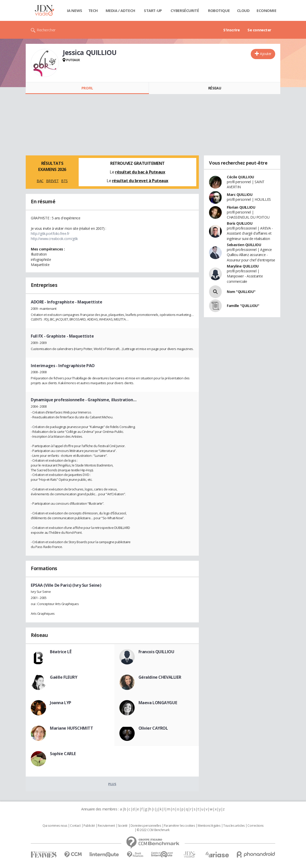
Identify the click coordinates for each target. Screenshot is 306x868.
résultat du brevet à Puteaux (140, 181)
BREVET (52, 181)
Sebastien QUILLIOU (244, 245)
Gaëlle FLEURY (64, 677)
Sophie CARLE (63, 754)
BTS (64, 181)
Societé (123, 826)
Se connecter (259, 30)
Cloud (243, 10)
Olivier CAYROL (153, 728)
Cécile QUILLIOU (240, 177)
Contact (75, 826)
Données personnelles (146, 826)
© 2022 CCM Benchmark (153, 830)
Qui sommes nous (55, 826)
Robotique (219, 10)
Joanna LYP (61, 703)
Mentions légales (209, 826)
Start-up (153, 10)
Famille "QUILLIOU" (243, 306)
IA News (75, 10)
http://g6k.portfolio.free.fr (50, 233)
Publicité (89, 826)
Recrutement (106, 826)
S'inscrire (232, 30)
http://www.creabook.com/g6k (54, 239)
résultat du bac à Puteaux (140, 172)
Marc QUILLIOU (240, 195)
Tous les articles (234, 826)
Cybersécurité (185, 10)
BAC (40, 181)
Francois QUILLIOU (156, 652)
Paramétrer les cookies (179, 826)
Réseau (215, 88)
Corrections (255, 826)
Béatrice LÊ (61, 652)
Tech (93, 10)
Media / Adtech (120, 10)
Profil (87, 88)
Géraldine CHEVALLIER (160, 677)
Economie (267, 10)
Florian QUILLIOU (241, 207)
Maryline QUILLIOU (243, 266)
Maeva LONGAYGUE (158, 703)
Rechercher (46, 30)
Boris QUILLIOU (240, 223)
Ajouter (266, 54)
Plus (112, 784)
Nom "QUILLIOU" (241, 292)
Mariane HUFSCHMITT (71, 728)
